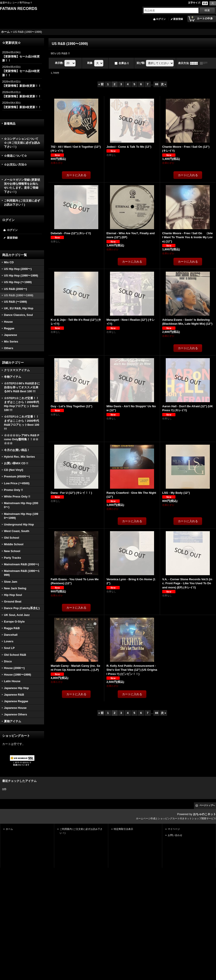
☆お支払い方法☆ (15, 165)
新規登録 (178, 19)
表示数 (59, 63)
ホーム (9, 829)
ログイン (161, 19)
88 (156, 84)
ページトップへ (207, 805)
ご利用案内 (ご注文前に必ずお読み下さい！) (22, 203)
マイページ (174, 829)
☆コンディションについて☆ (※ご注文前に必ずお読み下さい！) (22, 143)
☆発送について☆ (15, 156)
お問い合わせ (175, 835)
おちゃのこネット (205, 814)
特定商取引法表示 (123, 829)
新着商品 (10, 124)
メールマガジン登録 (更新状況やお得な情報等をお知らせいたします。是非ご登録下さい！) (22, 186)
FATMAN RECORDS (19, 9)
